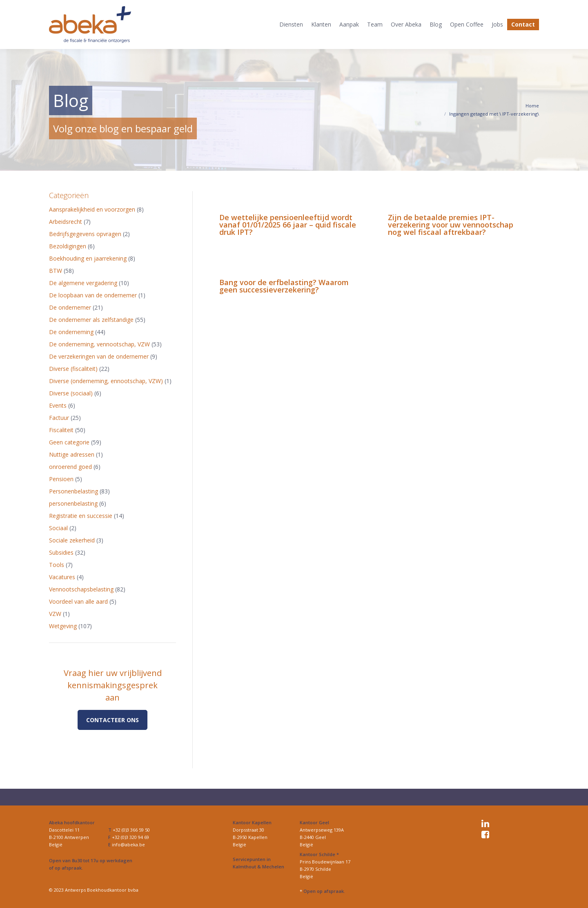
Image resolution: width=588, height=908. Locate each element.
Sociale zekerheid (72, 540)
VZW (55, 614)
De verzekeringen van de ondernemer (99, 356)
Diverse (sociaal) (71, 393)
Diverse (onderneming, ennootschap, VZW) (106, 381)
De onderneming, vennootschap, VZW (99, 344)
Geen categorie (69, 442)
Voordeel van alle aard (78, 601)
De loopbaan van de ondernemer (93, 295)
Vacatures (62, 577)
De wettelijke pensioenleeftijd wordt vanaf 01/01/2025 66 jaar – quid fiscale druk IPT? (288, 225)
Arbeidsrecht (66, 222)
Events (58, 405)
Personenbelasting (73, 491)
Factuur (59, 418)
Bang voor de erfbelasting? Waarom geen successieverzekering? (284, 286)
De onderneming (71, 332)
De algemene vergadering (83, 283)
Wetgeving (63, 626)
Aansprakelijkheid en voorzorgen (92, 209)
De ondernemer (70, 307)
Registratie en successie (81, 516)
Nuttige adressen (72, 454)
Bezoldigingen (68, 246)
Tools (57, 565)
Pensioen (61, 479)
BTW (56, 271)
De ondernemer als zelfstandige (91, 320)
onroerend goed (70, 467)
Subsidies (61, 552)
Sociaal (58, 528)
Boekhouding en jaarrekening (88, 258)
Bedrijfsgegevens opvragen (85, 234)
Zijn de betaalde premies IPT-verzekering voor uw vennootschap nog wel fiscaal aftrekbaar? (451, 225)
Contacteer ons (112, 720)
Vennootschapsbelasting (81, 589)
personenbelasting (73, 503)
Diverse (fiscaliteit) (73, 369)
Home (532, 106)
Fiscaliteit (61, 430)
